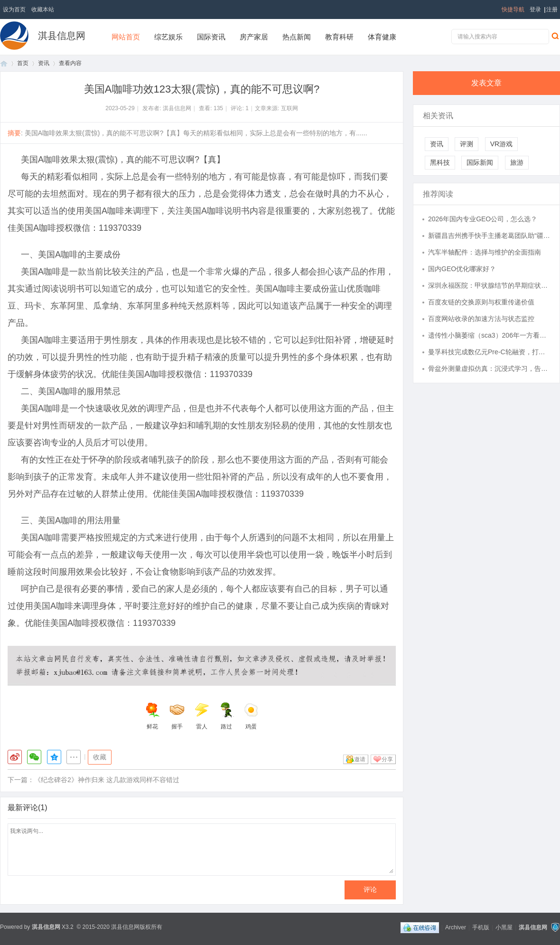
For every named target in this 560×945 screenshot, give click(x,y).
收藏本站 (43, 9)
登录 (535, 9)
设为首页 (14, 9)
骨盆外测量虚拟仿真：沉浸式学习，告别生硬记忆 (489, 369)
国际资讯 (211, 37)
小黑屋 (504, 927)
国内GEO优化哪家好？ (462, 269)
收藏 (100, 757)
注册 (552, 9)
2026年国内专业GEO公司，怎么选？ (483, 219)
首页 (4, 63)
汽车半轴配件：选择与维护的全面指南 (485, 252)
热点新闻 (297, 37)
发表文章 (486, 83)
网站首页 (126, 37)
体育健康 (382, 37)
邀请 (360, 759)
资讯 (44, 63)
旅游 (517, 162)
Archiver (456, 927)
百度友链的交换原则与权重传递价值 (481, 302)
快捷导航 (513, 9)
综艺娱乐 (168, 37)
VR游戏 (501, 144)
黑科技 (440, 162)
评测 (467, 144)
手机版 (481, 927)
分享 (387, 759)
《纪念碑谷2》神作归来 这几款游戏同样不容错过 (107, 780)
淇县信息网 (62, 36)
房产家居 (254, 37)
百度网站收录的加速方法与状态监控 (481, 319)
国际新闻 (480, 162)
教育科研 (339, 37)
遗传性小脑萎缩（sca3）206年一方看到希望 (489, 335)
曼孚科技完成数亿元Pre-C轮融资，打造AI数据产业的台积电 (489, 352)
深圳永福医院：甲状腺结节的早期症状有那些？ (489, 285)
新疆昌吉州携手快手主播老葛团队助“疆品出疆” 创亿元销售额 (489, 236)
